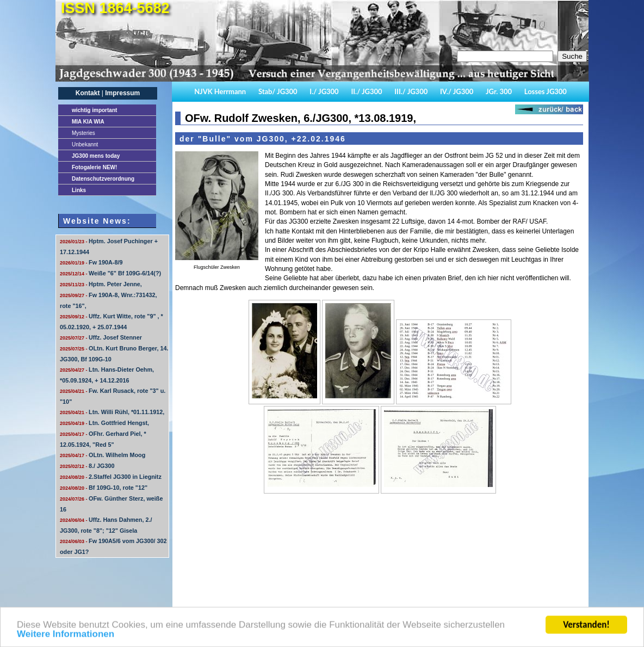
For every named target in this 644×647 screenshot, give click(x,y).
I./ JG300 (324, 91)
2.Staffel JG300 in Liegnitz (111, 477)
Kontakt (88, 93)
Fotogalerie (94, 167)
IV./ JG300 (457, 91)
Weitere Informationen (66, 639)
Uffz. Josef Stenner (101, 337)
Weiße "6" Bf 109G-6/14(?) (110, 273)
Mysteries (83, 133)
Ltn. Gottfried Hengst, (104, 423)
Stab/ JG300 (278, 91)
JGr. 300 (499, 91)
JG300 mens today (96, 156)
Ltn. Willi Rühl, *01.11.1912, (112, 412)
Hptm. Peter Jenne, (101, 284)
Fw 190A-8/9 (91, 262)
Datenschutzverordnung (103, 179)
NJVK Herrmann (220, 91)
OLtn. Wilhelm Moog (103, 455)
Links (79, 190)
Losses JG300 (546, 91)
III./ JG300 (411, 91)
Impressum (122, 93)
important (94, 110)
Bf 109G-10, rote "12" (104, 488)
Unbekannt (85, 144)
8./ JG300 (87, 466)
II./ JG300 (366, 91)
